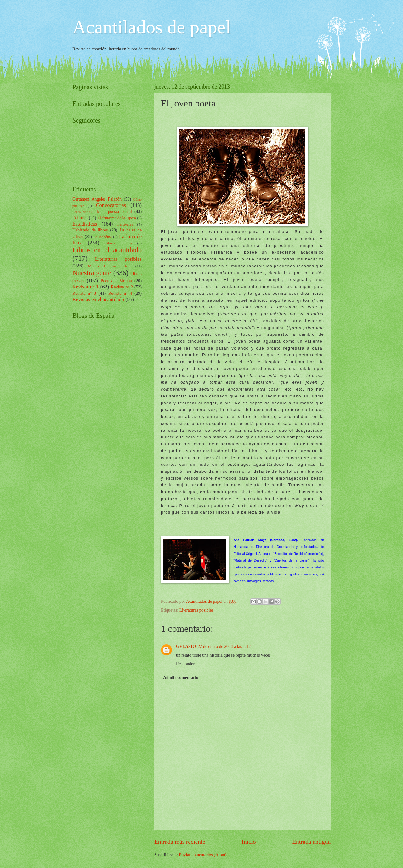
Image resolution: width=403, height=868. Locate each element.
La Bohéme (103, 237)
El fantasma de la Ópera (117, 218)
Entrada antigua (311, 842)
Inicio (249, 842)
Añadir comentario (181, 678)
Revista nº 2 (122, 287)
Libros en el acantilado (107, 250)
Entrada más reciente (180, 842)
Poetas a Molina (116, 281)
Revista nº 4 (120, 293)
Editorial (80, 218)
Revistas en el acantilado (98, 299)
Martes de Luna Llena (110, 266)
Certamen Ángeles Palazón (97, 199)
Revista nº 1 (85, 287)
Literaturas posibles (196, 610)
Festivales (125, 224)
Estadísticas (85, 224)
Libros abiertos (118, 243)
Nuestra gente (92, 273)
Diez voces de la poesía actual (102, 211)
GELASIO (186, 646)
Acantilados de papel (152, 27)
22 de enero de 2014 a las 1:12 (224, 646)
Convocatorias (111, 205)
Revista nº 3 (84, 293)
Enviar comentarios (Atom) (203, 855)
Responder (185, 664)
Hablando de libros (90, 230)
